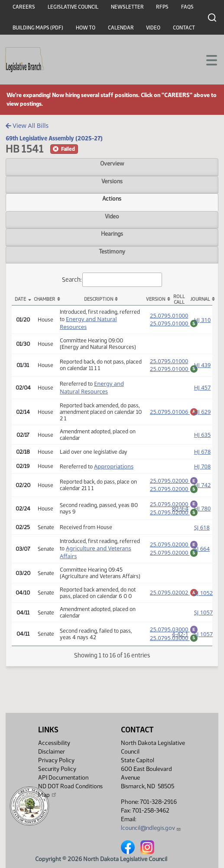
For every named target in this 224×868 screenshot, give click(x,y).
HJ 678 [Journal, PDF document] (203, 453)
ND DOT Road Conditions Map (70, 791)
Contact (184, 28)
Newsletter (127, 7)
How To (86, 28)
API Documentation (63, 778)
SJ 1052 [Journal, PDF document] (204, 599)
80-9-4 (180, 514)
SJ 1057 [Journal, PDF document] (204, 619)
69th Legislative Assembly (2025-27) (54, 138)
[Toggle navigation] (207, 59)
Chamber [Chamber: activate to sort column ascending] (44, 299)
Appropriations (114, 468)
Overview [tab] (112, 163)
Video (153, 28)
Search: (112, 280)
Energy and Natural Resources (92, 389)
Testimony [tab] (112, 251)
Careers (24, 7)
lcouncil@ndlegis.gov (151, 828)
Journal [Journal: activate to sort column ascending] (200, 299)
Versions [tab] (112, 181)
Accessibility (54, 743)
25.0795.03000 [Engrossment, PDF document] (174, 636)
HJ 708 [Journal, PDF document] (203, 468)
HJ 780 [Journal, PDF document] (203, 514)
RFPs (162, 7)
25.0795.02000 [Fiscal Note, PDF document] (174, 491)
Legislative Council (73, 7)
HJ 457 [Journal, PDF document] (203, 389)
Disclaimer (52, 752)
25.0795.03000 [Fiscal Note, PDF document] (174, 646)
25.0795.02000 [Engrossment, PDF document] (174, 482)
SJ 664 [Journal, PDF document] (202, 555)
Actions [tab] (112, 198)
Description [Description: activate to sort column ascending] (99, 299)
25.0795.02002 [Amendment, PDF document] (174, 598)
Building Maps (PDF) (38, 28)
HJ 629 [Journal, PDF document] (203, 413)
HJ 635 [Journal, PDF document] (203, 436)
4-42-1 (180, 642)
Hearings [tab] (112, 234)
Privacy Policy (56, 760)
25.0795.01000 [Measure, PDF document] (169, 315)
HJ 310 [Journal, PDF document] (203, 320)
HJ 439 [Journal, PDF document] (203, 366)
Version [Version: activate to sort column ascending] (156, 299)
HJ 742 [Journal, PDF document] (203, 488)
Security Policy (57, 769)
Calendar (121, 28)
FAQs (187, 7)
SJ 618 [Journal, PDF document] (202, 534)
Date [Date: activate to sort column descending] (20, 299)
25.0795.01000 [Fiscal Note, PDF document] (174, 322)
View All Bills (27, 125)
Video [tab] (112, 216)
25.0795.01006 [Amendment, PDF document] (174, 412)
